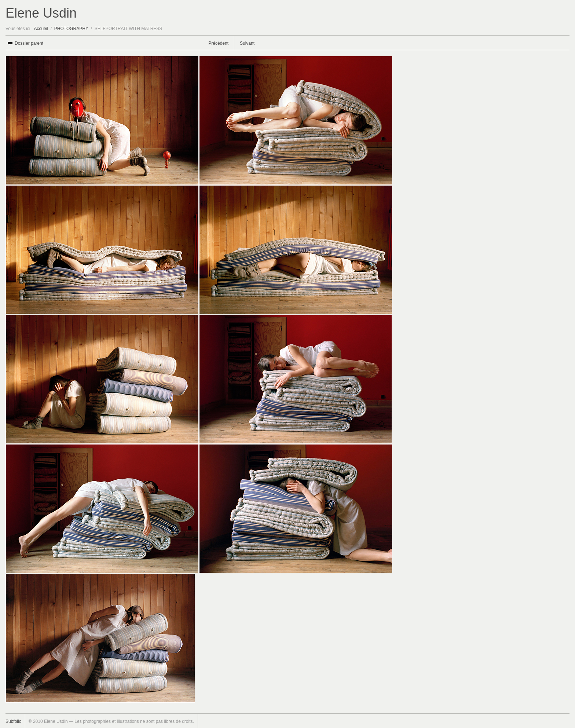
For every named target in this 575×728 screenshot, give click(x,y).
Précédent (218, 43)
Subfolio (13, 721)
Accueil (41, 29)
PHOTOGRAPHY (71, 29)
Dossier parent (29, 43)
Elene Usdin (41, 13)
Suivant (247, 43)
